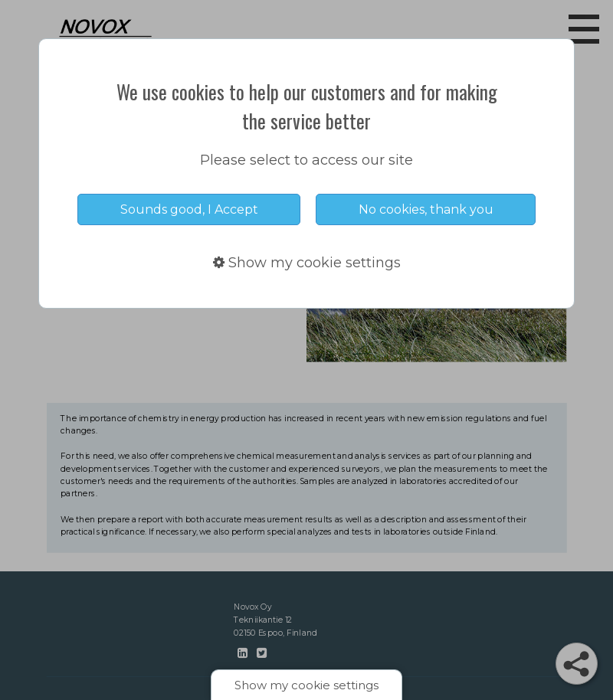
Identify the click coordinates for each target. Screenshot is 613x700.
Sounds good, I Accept (189, 209)
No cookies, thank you (426, 209)
